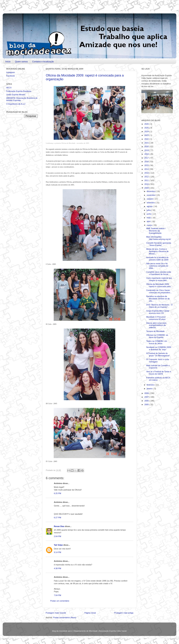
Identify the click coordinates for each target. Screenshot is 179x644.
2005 (147, 404)
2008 (147, 393)
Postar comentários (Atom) (65, 617)
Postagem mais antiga (124, 613)
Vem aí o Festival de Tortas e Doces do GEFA (159, 373)
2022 (147, 139)
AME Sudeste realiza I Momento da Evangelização (156, 231)
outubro (150, 199)
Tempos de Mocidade (155, 331)
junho (149, 214)
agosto (150, 206)
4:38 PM (57, 568)
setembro (151, 203)
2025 (147, 128)
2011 (147, 180)
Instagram (11, 72)
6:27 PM (57, 518)
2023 (147, 135)
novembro (151, 195)
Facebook (10, 76)
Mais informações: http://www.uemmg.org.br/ (159, 238)
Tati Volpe (59, 545)
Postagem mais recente (56, 613)
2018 (147, 154)
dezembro (151, 191)
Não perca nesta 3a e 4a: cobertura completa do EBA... (157, 266)
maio (149, 218)
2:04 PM (57, 536)
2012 (147, 177)
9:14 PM (57, 552)
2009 (147, 188)
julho (149, 210)
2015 (147, 165)
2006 (147, 401)
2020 (147, 147)
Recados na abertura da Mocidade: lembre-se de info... (158, 299)
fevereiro (151, 385)
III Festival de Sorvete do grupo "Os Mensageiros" (158, 354)
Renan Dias (59, 526)
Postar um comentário (60, 601)
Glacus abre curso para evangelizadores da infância (156, 325)
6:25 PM (57, 493)
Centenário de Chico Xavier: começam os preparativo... (159, 291)
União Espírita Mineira (16, 95)
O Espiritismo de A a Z (16, 104)
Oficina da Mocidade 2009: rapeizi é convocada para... (159, 285)
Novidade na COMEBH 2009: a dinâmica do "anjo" (159, 348)
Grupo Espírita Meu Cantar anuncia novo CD (158, 312)
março (150, 225)
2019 (147, 150)
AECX (9, 88)
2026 (147, 124)
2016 (147, 162)
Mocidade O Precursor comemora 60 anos (156, 318)
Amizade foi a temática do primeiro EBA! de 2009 (157, 259)
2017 (147, 158)
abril (149, 221)
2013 (147, 173)
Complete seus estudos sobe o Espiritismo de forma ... (159, 273)
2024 (147, 131)
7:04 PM (57, 595)
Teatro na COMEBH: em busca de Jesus (157, 342)
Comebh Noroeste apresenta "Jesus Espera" (159, 244)
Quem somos (21, 62)
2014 (147, 169)
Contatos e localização (43, 62)
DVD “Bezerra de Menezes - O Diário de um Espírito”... (159, 306)
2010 (147, 184)
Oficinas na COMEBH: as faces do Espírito (157, 336)
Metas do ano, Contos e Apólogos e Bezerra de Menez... (157, 251)
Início (8, 62)
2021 (147, 143)
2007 (147, 397)
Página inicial (90, 613)
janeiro (150, 389)
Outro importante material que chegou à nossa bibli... (159, 279)
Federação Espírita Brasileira (19, 91)
